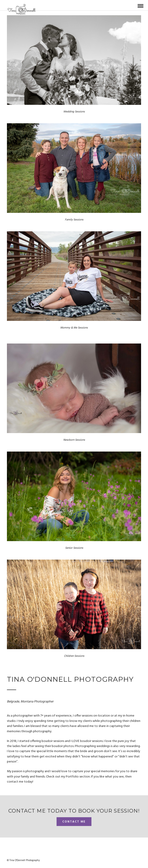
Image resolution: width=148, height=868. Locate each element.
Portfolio (73, 777)
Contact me (74, 822)
